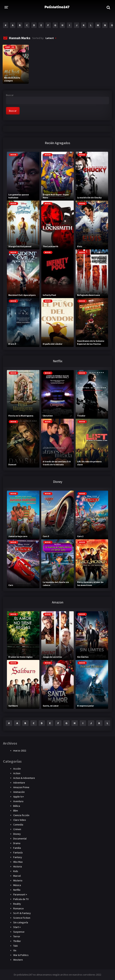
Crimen (17, 829)
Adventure (19, 783)
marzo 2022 (20, 751)
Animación (19, 792)
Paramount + (20, 894)
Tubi (15, 946)
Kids (16, 871)
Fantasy (18, 857)
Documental (20, 839)
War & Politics (21, 955)
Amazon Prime (21, 787)
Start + (17, 927)
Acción (17, 769)
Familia (17, 848)
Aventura (18, 801)
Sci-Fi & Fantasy (22, 913)
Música (17, 885)
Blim (16, 811)
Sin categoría (21, 922)
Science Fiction (22, 918)
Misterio (18, 880)
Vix (15, 950)
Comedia (18, 825)
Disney (17, 834)
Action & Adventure (24, 778)
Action (17, 773)
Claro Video (20, 820)
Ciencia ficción (21, 815)
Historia (18, 866)
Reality (17, 904)
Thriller (17, 941)
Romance (18, 908)
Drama (17, 843)
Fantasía (18, 852)
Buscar (10, 95)
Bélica (17, 806)
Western (18, 960)
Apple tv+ (19, 797)
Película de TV (21, 899)
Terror (17, 936)
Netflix (17, 890)
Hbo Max (18, 862)
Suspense (19, 932)
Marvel (17, 876)
